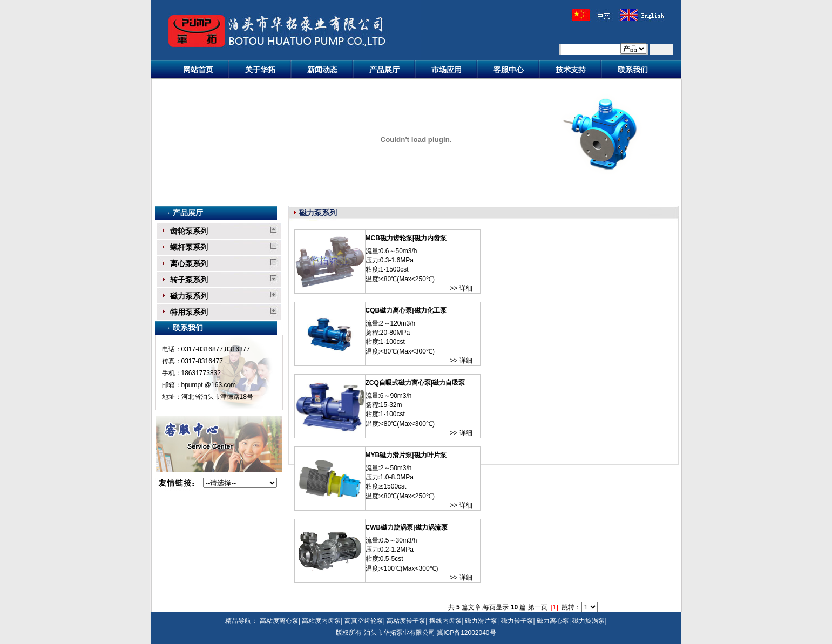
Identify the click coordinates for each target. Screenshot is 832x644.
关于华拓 (260, 70)
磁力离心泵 (553, 621)
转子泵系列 (189, 280)
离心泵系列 (189, 263)
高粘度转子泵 (406, 621)
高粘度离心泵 (279, 621)
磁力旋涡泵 (589, 621)
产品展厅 (384, 70)
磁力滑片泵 (481, 621)
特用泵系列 (189, 312)
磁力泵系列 (189, 296)
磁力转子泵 (517, 621)
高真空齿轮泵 (364, 621)
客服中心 (509, 70)
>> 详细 (461, 288)
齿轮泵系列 (189, 231)
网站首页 (198, 70)
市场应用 (447, 70)
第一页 (538, 607)
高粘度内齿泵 (321, 621)
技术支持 (571, 70)
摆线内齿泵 (445, 621)
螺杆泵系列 (189, 247)
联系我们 (633, 70)
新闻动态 (322, 70)
